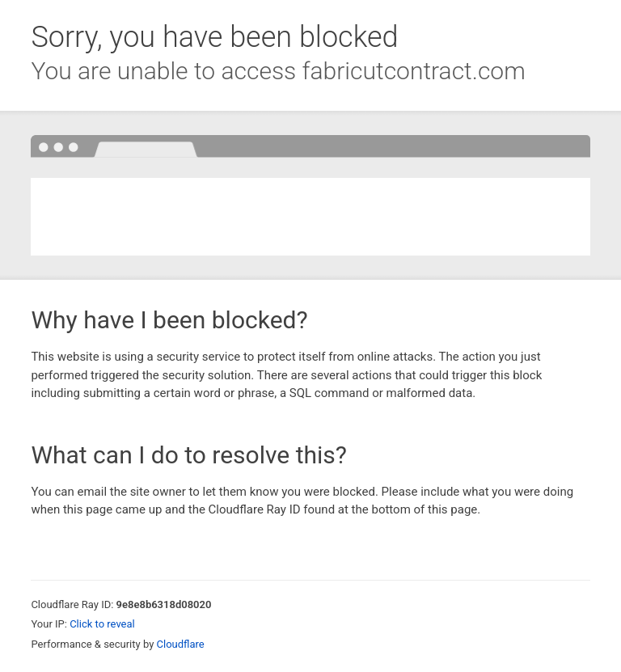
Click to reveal (102, 624)
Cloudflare (181, 644)
